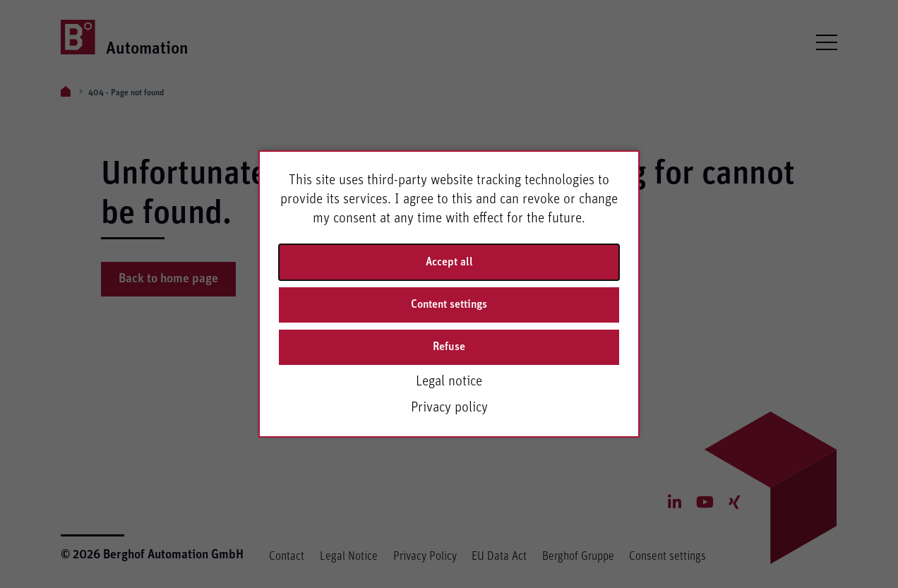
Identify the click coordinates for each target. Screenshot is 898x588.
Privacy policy (449, 407)
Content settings (449, 304)
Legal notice (449, 381)
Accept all (449, 262)
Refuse (449, 347)
